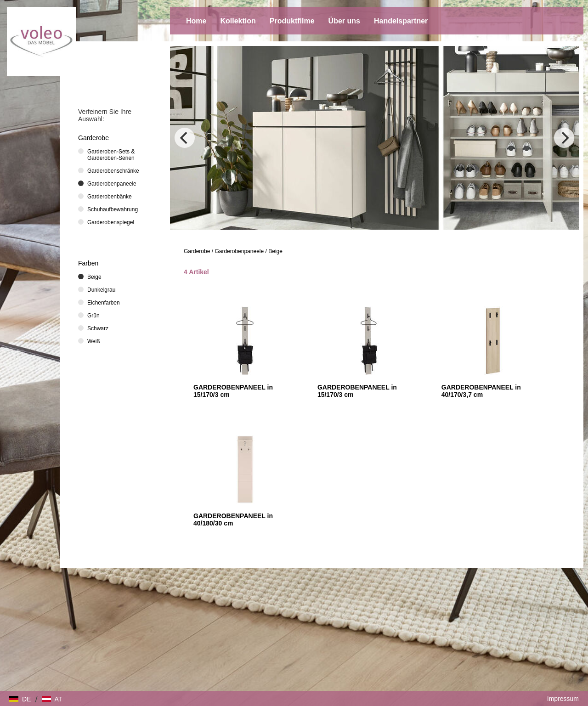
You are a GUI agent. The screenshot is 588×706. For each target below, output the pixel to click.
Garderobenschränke (113, 171)
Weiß (94, 341)
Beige (275, 251)
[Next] (564, 138)
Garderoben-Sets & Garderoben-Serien (111, 155)
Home (196, 21)
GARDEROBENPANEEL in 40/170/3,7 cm (481, 391)
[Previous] (185, 138)
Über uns (344, 21)
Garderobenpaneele (239, 251)
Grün (93, 316)
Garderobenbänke (110, 197)
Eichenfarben (104, 303)
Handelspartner (401, 21)
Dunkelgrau (101, 290)
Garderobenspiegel (111, 222)
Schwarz (98, 328)
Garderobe (197, 251)
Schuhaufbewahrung (113, 209)
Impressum (563, 699)
